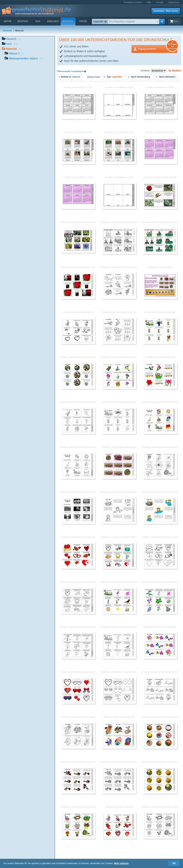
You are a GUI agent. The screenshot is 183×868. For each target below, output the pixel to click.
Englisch (53, 21)
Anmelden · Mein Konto (166, 11)
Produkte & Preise (133, 2)
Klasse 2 (14, 54)
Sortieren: (146, 71)
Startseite (7, 31)
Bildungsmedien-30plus (24, 59)
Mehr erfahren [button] (121, 863)
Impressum (174, 2)
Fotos (83, 21)
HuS (38, 21)
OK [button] (174, 863)
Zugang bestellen (158, 49)
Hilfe (149, 2)
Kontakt (160, 2)
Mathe (8, 21)
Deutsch (23, 21)
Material (68, 21)
